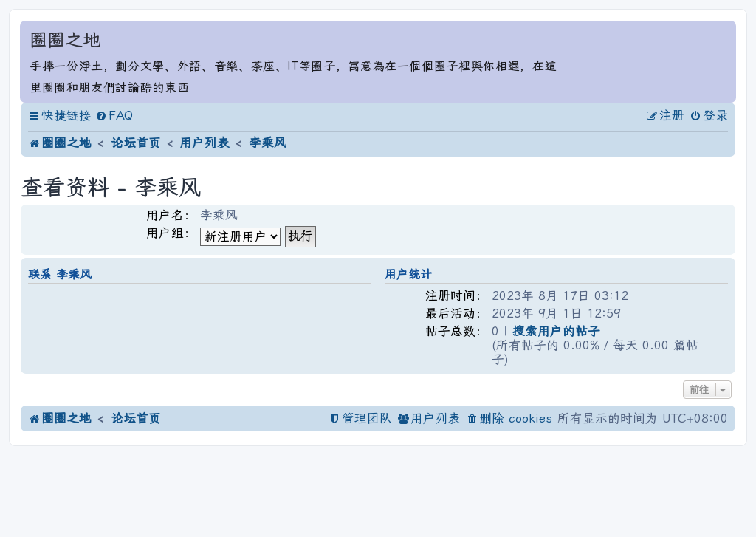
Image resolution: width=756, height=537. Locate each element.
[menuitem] (114, 116)
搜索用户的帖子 (556, 332)
